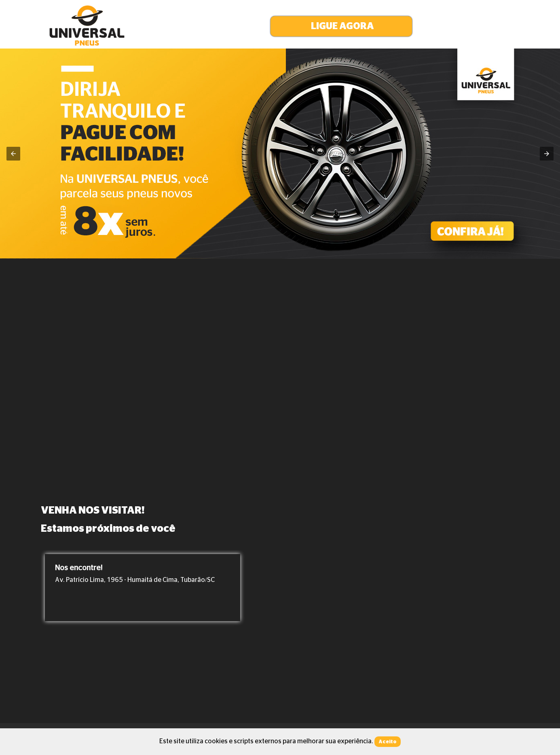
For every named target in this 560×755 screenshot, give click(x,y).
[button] (341, 26)
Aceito (388, 742)
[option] (143, 588)
